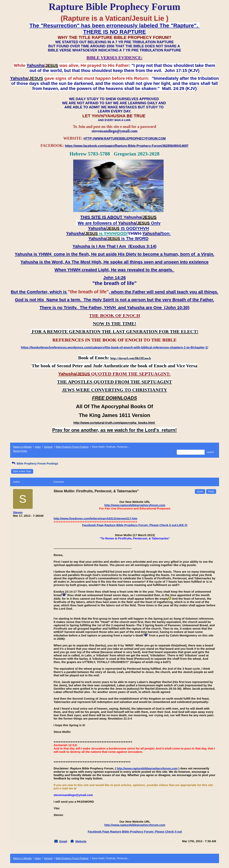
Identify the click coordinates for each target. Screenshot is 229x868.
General (48, 447)
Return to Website (22, 447)
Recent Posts (20, 451)
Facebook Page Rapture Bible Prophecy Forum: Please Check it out (135, 832)
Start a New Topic (22, 471)
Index (38, 447)
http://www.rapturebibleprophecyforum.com (135, 505)
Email (63, 841)
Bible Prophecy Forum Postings (72, 447)
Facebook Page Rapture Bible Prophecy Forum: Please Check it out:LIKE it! (135, 525)
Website (81, 841)
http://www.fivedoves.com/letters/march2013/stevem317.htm (96, 518)
